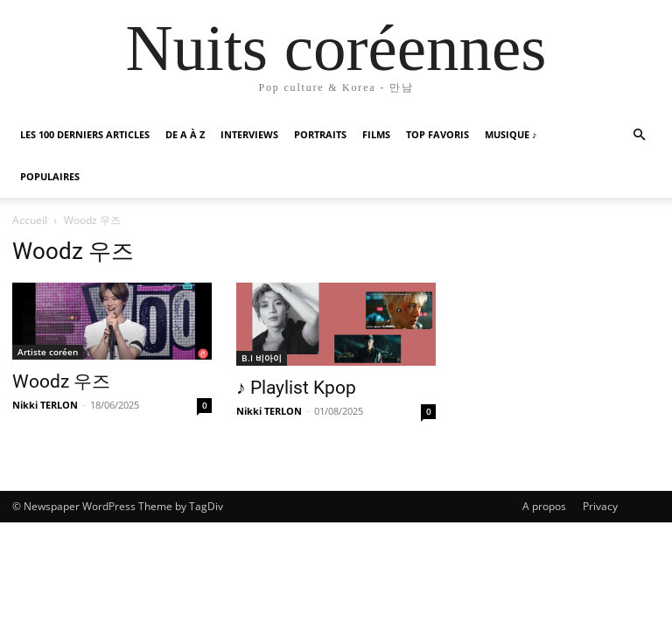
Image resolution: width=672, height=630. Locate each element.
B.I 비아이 (262, 358)
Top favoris (437, 134)
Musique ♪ (511, 134)
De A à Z (185, 134)
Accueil (30, 220)
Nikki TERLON (45, 405)
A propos (544, 506)
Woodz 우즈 (61, 381)
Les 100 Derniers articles (85, 134)
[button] (639, 135)
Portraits (320, 134)
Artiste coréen (48, 352)
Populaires (50, 176)
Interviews (249, 134)
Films (376, 134)
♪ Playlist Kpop (296, 388)
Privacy (600, 506)
